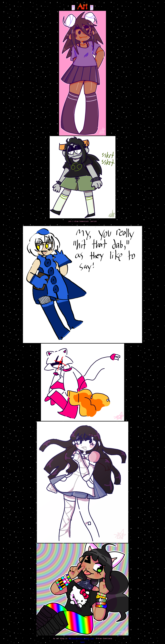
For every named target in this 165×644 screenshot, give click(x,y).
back (82, 642)
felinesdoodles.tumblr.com (81, 639)
